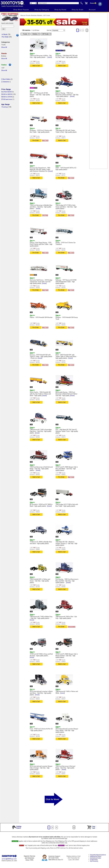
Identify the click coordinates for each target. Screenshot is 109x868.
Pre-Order (5, 37)
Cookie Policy (94, 860)
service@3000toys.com (9, 859)
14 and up (4, 107)
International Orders (95, 858)
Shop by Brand (60, 10)
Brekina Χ (36, 34)
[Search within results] (8, 26)
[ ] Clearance (5, 82)
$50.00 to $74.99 (7, 97)
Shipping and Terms (96, 856)
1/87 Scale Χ (46, 34)
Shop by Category (42, 10)
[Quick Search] (58, 3)
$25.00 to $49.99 (7, 94)
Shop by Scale (78, 10)
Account (92, 10)
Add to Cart (36, 66)
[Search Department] (33, 3)
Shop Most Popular (21, 10)
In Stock (4, 34)
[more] (50, 57)
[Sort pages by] (58, 30)
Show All (4, 47)
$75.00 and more (7, 99)
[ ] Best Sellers (6, 79)
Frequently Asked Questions (98, 855)
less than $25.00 (6, 92)
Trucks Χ (26, 34)
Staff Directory (94, 861)
